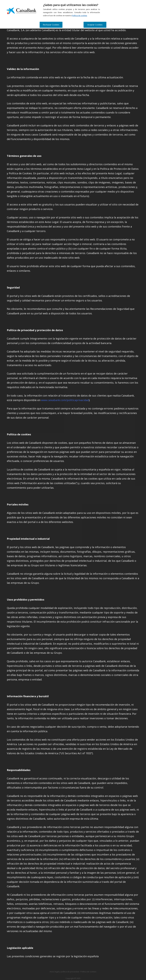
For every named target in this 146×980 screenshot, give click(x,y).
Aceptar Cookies (95, 25)
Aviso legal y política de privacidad (64, 972)
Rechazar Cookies (51, 25)
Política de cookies (79, 16)
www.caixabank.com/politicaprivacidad (65, 400)
